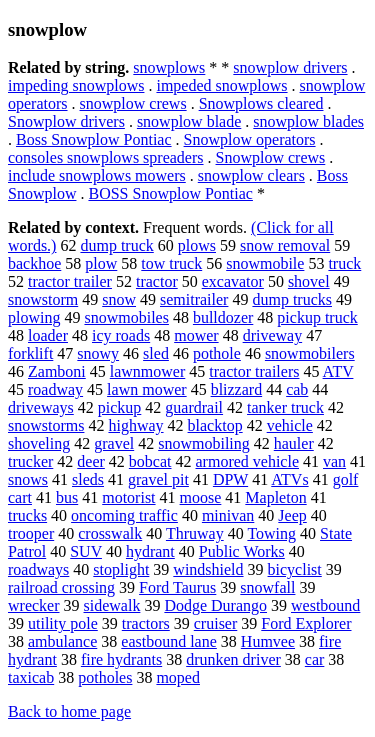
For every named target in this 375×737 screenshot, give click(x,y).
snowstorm (43, 299)
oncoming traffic (124, 515)
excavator (233, 281)
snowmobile (265, 263)
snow (119, 299)
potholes (105, 677)
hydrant (150, 551)
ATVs (289, 479)
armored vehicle (248, 461)
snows (28, 479)
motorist (128, 497)
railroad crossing (61, 587)
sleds (88, 479)
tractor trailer (70, 281)
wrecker (34, 605)
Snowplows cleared (261, 103)
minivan (228, 515)
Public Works (242, 551)
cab (297, 389)
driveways (41, 407)
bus (67, 497)
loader (48, 335)
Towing (271, 533)
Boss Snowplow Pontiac (94, 139)
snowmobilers (310, 353)
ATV (338, 371)
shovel (309, 281)
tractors (146, 623)
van (334, 461)
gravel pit (158, 479)
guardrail (194, 407)
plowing (34, 317)
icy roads (121, 335)
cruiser (216, 623)
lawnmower (148, 371)
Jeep (292, 515)
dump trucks (292, 299)
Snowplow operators (250, 139)
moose (201, 497)
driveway (273, 335)
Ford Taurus (177, 587)
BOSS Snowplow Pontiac (170, 193)
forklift (30, 353)
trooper (31, 533)
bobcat (150, 461)
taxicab (31, 677)
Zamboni (57, 371)
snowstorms (46, 425)
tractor (157, 281)
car (315, 659)
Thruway (195, 533)
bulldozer (223, 317)
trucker (30, 461)
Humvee (268, 641)
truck (344, 263)
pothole (217, 353)
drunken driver (233, 659)
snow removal (285, 245)
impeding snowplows (76, 85)
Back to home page (69, 711)
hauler (294, 443)
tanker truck (285, 407)
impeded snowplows (221, 85)
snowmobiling (204, 443)
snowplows (169, 67)
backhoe (34, 263)
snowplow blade (189, 121)
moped (178, 677)
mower (196, 335)
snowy (98, 353)
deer (91, 461)
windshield (208, 569)
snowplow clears (251, 175)
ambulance (62, 641)
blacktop (215, 425)
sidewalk (112, 605)
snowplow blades (308, 121)
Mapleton (275, 497)
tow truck (171, 263)
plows (197, 245)
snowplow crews (133, 103)
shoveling (39, 443)
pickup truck (317, 317)
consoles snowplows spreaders (106, 157)
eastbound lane (169, 641)
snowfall (267, 587)
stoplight (121, 569)
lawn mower (147, 389)
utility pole (63, 623)
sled (156, 353)
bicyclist (295, 569)
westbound (325, 605)
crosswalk (110, 533)
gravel (114, 443)
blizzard (237, 389)
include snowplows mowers (97, 175)
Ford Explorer (306, 623)
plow (101, 263)
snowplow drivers (290, 67)
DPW (230, 479)
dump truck (116, 245)
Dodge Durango (215, 605)
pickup (120, 407)
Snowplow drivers (66, 121)
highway (135, 425)
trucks (27, 515)
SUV (86, 551)
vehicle (290, 425)
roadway (55, 389)
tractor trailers (254, 371)
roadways (38, 569)
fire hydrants (121, 659)
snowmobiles (126, 317)
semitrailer (194, 299)
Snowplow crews (271, 157)
